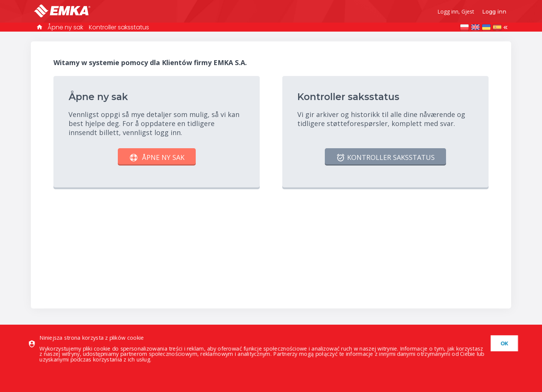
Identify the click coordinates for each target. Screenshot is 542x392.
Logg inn (494, 12)
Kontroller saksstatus (119, 27)
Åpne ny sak (65, 27)
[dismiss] (503, 343)
